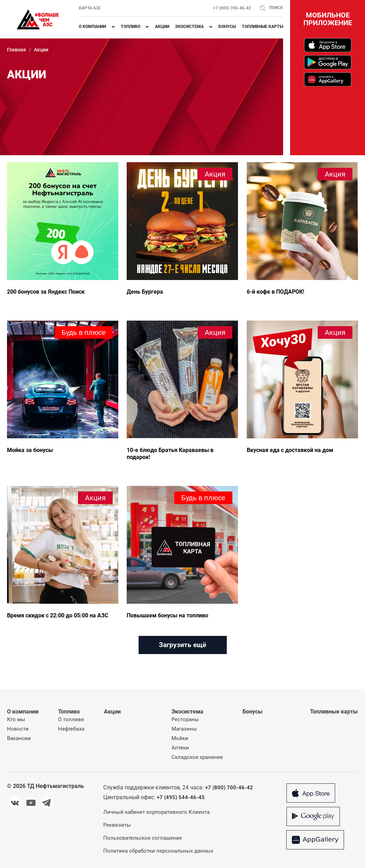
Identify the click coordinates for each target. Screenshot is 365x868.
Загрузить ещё (182, 645)
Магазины (184, 729)
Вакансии (19, 738)
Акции (162, 27)
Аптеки (180, 748)
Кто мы (16, 719)
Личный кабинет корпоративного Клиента (156, 812)
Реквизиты (117, 825)
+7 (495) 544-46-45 (181, 797)
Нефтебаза (71, 729)
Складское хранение (197, 757)
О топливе (71, 719)
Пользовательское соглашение (143, 838)
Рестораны (185, 719)
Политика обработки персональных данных (158, 851)
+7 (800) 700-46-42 (232, 8)
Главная (16, 50)
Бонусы (227, 27)
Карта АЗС (90, 8)
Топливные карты (262, 27)
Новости (18, 729)
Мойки (180, 738)
